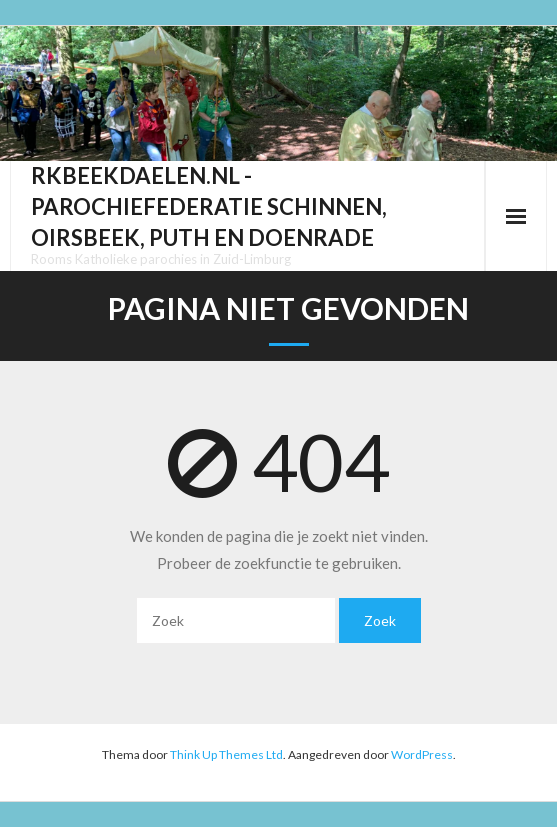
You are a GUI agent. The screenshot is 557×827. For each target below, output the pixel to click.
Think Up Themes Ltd (226, 754)
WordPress (422, 754)
